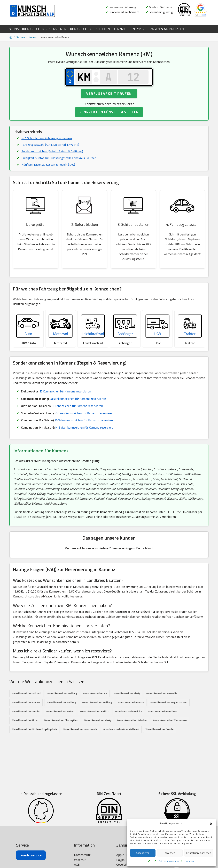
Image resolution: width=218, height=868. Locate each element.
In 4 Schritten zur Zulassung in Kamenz (47, 138)
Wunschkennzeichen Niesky (127, 693)
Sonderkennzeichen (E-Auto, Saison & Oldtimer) (52, 151)
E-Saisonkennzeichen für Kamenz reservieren (85, 420)
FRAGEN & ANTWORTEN (166, 29)
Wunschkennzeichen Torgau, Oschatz (169, 702)
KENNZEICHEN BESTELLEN (90, 29)
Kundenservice (31, 855)
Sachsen (21, 37)
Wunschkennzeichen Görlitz (128, 711)
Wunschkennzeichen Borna (131, 702)
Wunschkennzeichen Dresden (26, 711)
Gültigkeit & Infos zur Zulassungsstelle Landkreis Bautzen (59, 158)
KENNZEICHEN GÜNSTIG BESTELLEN (109, 112)
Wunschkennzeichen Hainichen (132, 720)
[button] (211, 824)
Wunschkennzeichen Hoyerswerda (80, 729)
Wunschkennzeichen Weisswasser (170, 720)
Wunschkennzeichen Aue (95, 693)
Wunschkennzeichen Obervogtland (61, 720)
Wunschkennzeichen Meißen (60, 711)
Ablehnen (170, 853)
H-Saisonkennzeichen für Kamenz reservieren (85, 427)
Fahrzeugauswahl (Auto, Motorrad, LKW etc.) (50, 145)
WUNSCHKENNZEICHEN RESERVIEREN (38, 29)
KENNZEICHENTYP (127, 29)
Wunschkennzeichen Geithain (162, 711)
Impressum (190, 861)
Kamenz (33, 37)
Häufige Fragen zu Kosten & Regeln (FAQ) (48, 165)
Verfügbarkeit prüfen (109, 93)
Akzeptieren (143, 853)
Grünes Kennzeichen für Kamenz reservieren (84, 413)
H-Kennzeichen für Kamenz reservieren (77, 406)
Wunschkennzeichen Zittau (25, 720)
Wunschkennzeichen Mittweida (162, 693)
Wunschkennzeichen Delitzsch (26, 693)
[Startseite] (11, 37)
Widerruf (80, 860)
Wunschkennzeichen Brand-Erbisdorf (121, 729)
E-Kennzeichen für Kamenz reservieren (65, 392)
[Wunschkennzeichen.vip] (32, 11)
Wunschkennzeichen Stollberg (62, 693)
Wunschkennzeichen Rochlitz (94, 711)
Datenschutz (82, 855)
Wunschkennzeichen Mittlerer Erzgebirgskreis (34, 729)
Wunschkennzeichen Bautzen (26, 702)
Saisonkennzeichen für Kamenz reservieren (78, 399)
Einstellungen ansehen (199, 853)
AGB (77, 865)
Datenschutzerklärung (169, 861)
